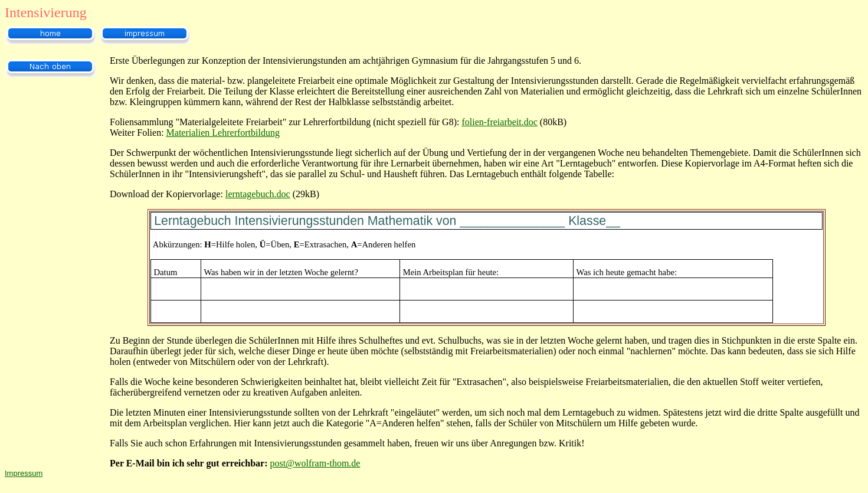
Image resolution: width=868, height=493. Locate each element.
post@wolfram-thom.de (315, 463)
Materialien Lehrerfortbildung (223, 133)
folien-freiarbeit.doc (499, 122)
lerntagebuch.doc (258, 194)
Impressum (24, 473)
